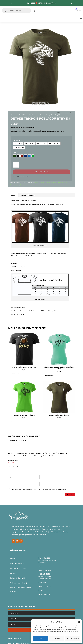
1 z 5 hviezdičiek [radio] (9, 462)
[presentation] (14, 640)
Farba (15, 153)
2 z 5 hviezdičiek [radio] (11, 462)
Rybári (17, 185)
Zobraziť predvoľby (73, 638)
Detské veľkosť (17, 140)
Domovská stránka (16, 115)
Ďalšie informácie (28, 195)
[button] (79, 622)
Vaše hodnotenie (13, 461)
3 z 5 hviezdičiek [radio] (12, 462)
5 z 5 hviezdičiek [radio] (16, 462)
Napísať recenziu (18, 440)
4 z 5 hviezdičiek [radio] (14, 462)
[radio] (18, 144)
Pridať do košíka (42, 172)
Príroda (25, 115)
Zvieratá (23, 185)
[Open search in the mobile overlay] (16, 11)
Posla (70, 495)
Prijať (40, 638)
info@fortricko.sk (44, 594)
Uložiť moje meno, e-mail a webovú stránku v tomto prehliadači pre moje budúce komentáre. (38, 489)
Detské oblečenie (34, 115)
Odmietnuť (56, 638)
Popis (13, 195)
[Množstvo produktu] (16, 165)
